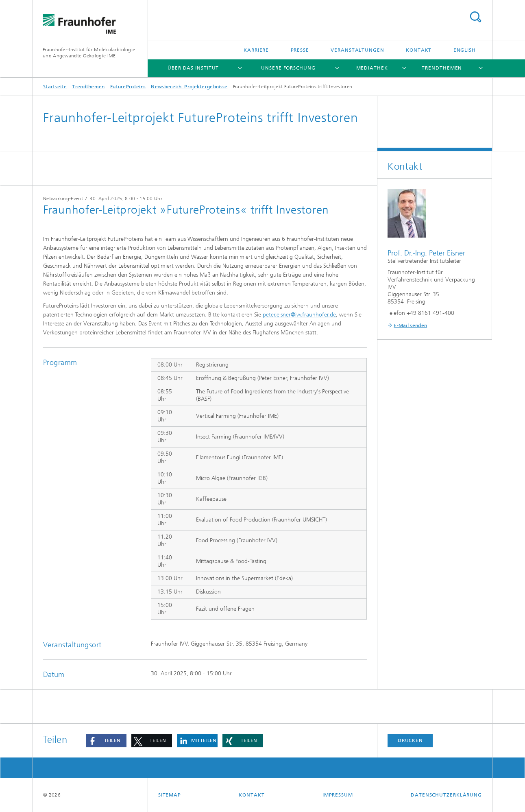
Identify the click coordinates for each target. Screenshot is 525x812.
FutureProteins (128, 87)
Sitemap (170, 795)
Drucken (410, 740)
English (465, 50)
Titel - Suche (475, 17)
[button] (106, 741)
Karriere (256, 50)
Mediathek (372, 68)
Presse (300, 50)
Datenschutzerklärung (446, 795)
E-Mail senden (410, 325)
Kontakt (419, 50)
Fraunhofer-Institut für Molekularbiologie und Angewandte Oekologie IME (89, 53)
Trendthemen (442, 68)
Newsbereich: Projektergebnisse (189, 87)
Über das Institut (193, 68)
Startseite (55, 87)
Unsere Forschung (288, 68)
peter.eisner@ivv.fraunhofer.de (299, 315)
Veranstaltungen (357, 50)
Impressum (338, 795)
